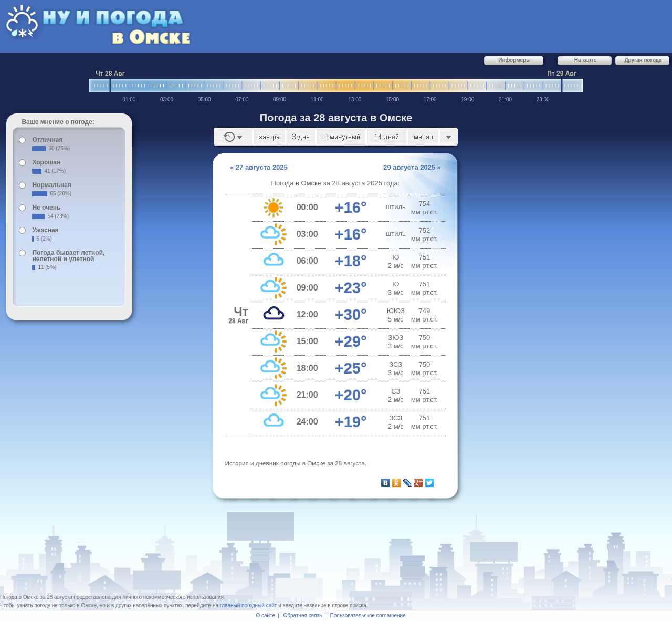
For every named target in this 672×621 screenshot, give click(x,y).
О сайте (265, 615)
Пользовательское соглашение (368, 615)
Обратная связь (303, 615)
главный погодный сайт (249, 606)
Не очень (46, 208)
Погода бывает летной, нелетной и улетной (68, 256)
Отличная (47, 140)
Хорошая (46, 162)
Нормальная (51, 185)
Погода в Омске (19, 597)
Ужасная (45, 230)
